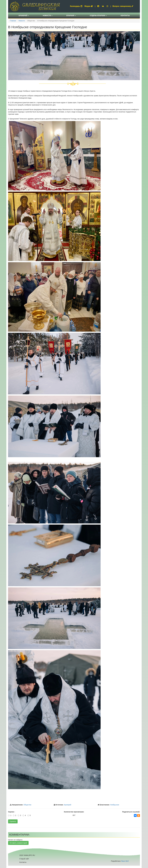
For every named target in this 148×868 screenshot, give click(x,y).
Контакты (125, 15)
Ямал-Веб (125, 861)
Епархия (71, 15)
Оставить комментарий (18, 843)
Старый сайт (24, 859)
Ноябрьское (115, 805)
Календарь (76, 6)
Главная (13, 21)
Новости (48, 15)
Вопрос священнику (123, 6)
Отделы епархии (98, 15)
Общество (27, 805)
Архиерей (24, 15)
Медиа (89, 6)
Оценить (13, 821)
